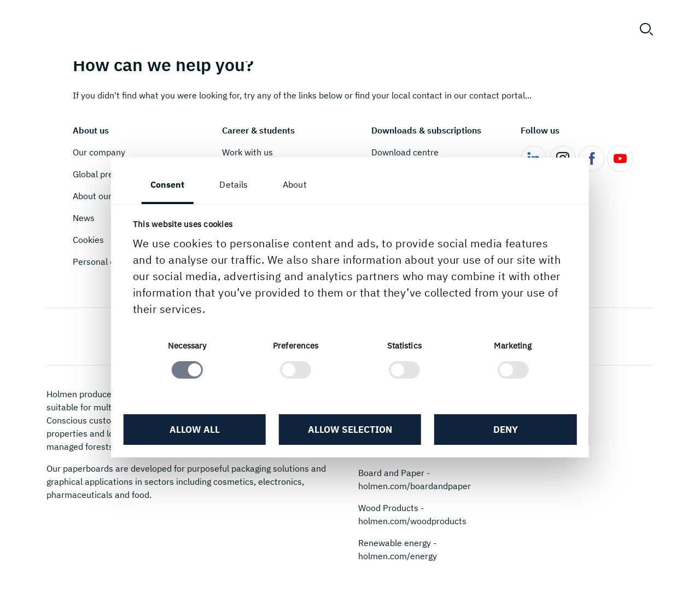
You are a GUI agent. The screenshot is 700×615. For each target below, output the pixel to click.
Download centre (405, 152)
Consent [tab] (179, 184)
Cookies (88, 240)
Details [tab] (246, 184)
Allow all (202, 432)
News (84, 218)
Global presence (105, 174)
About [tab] (306, 184)
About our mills (103, 196)
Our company (99, 152)
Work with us (247, 152)
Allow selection (350, 432)
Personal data (100, 262)
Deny (498, 432)
